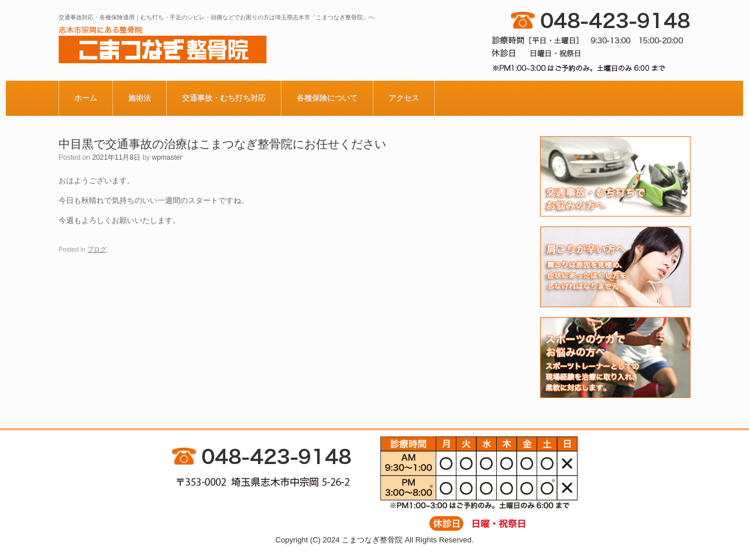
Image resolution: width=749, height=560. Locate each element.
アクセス (404, 98)
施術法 (140, 98)
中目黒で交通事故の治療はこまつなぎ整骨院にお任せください (222, 144)
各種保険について (327, 98)
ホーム (86, 98)
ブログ (97, 249)
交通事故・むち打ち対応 (224, 98)
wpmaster (167, 157)
